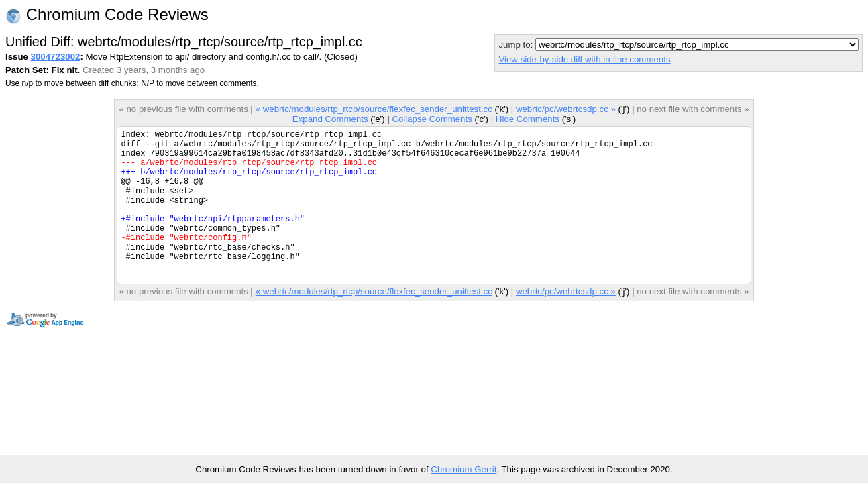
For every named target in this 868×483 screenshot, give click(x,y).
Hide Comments (528, 119)
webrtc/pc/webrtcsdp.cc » (566, 109)
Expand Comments (330, 119)
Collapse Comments (432, 119)
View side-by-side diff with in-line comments (584, 59)
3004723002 (56, 57)
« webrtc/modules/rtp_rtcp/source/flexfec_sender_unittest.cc (374, 109)
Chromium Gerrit (464, 469)
